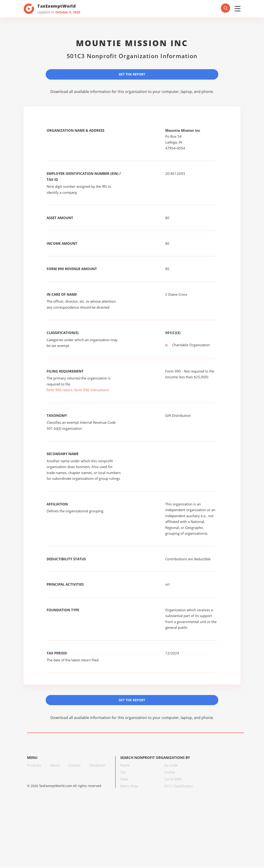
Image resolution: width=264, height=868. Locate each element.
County (169, 773)
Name (125, 766)
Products (34, 766)
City (123, 773)
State (124, 779)
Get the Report (132, 74)
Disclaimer (97, 766)
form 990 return (60, 390)
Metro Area (129, 786)
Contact (75, 766)
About (55, 766)
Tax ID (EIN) (173, 779)
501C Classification (178, 786)
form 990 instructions (92, 390)
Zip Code (171, 766)
